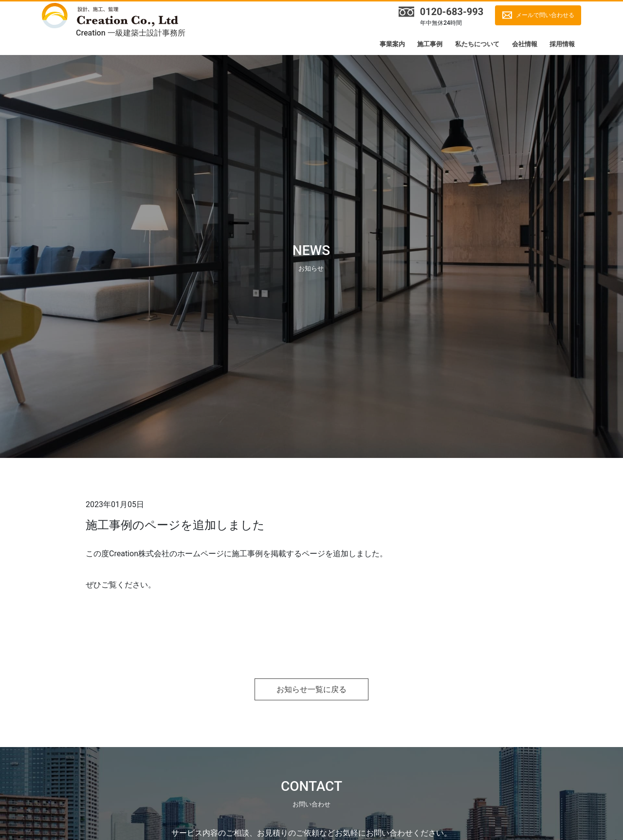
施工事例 (430, 44)
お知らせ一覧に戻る (311, 689)
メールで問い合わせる (545, 15)
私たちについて (477, 44)
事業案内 (392, 44)
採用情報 (562, 44)
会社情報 (525, 44)
